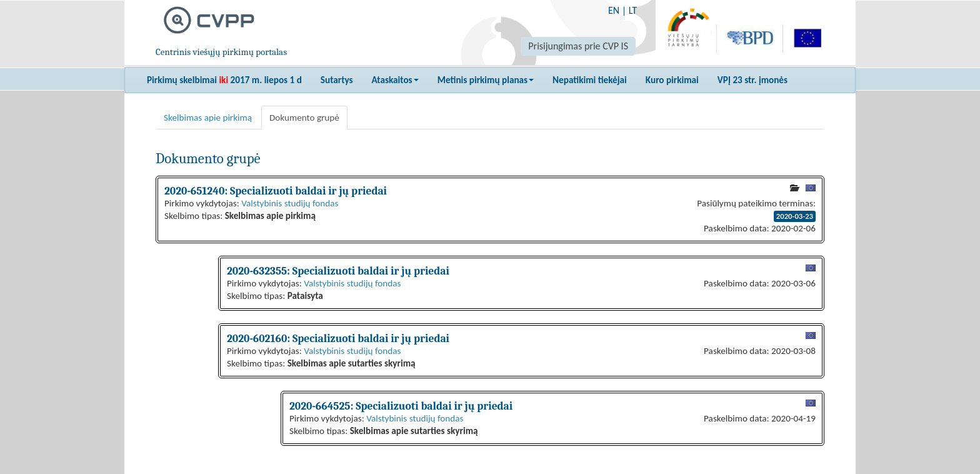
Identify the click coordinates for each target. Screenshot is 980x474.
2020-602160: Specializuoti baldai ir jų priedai (338, 338)
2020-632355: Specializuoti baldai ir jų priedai (338, 271)
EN (614, 10)
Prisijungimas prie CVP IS (578, 46)
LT (633, 10)
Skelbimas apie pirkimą (208, 118)
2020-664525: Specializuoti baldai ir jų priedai (401, 406)
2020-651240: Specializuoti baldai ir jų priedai (276, 191)
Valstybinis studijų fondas (290, 203)
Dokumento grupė (304, 118)
